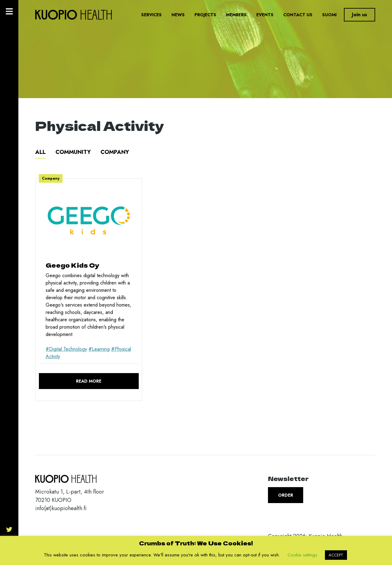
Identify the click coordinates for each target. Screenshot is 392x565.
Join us (360, 15)
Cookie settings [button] (302, 555)
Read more (89, 381)
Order (286, 495)
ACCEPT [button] (336, 555)
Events (265, 15)
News (178, 15)
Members (236, 15)
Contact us (298, 15)
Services (151, 15)
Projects (205, 15)
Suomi (329, 15)
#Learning (99, 349)
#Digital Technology (66, 349)
